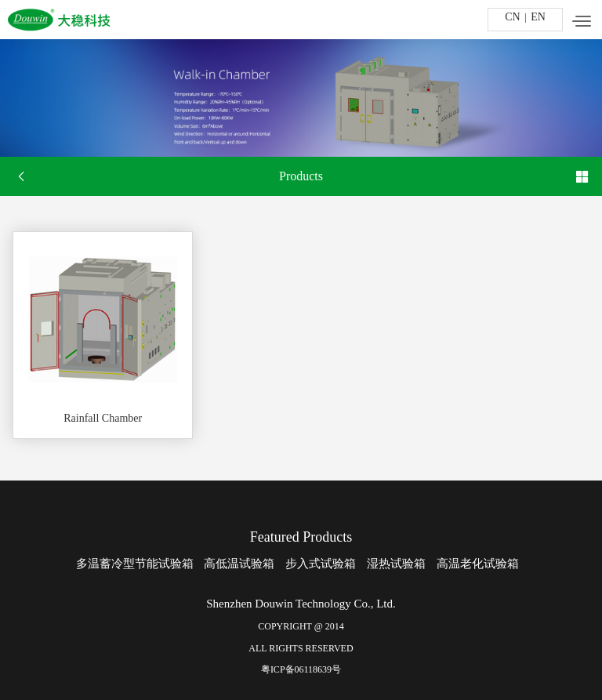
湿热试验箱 (396, 564)
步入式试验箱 (321, 564)
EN (538, 17)
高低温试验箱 (239, 564)
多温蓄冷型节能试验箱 (135, 564)
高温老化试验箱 (478, 564)
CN (512, 17)
